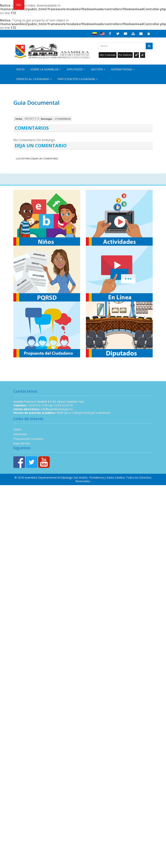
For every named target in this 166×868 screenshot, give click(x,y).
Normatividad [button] (123, 69)
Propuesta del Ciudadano (28, 439)
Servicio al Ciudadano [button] (34, 79)
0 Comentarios (63, 119)
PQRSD (18, 429)
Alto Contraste (108, 55)
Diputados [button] (76, 69)
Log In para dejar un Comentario (37, 158)
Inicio (20, 69)
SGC (19, 5)
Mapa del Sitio (22, 443)
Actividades (20, 434)
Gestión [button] (98, 69)
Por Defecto (125, 55)
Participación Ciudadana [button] (78, 79)
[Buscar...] (125, 46)
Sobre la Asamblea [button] (46, 69)
